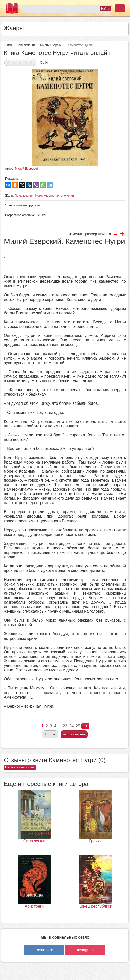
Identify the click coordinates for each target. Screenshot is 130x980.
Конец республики (96, 906)
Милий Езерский (52, 45)
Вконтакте (44, 950)
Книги (8, 45)
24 (71, 726)
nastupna (85, 726)
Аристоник (34, 906)
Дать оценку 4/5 (26, 62)
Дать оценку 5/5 (32, 62)
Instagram (86, 950)
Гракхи (95, 841)
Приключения (26, 45)
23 (65, 726)
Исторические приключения (55, 196)
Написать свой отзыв (20, 767)
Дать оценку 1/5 (9, 62)
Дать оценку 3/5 (20, 62)
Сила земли (35, 841)
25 (78, 726)
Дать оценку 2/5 (14, 62)
